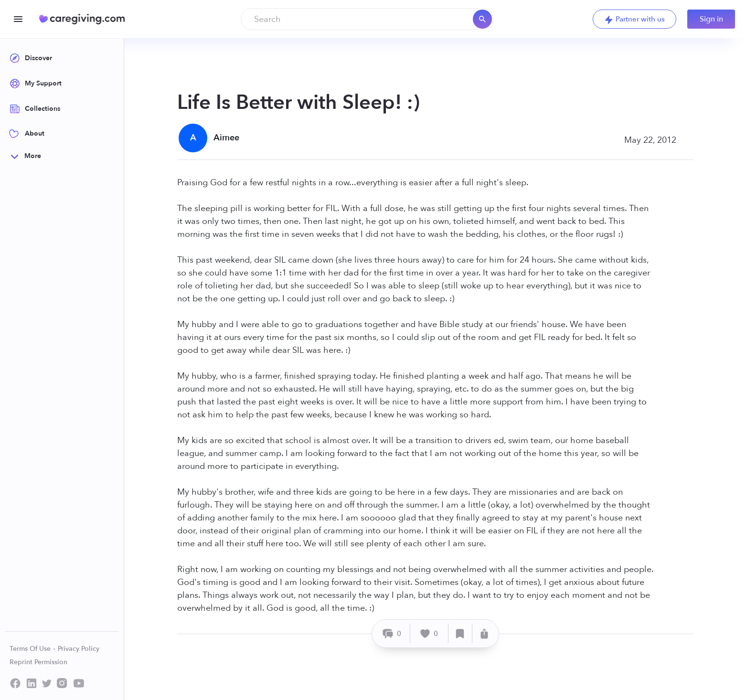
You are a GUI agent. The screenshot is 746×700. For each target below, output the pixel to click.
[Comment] (392, 633)
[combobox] (367, 19)
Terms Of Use (33, 649)
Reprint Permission (38, 662)
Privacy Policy (79, 649)
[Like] (429, 633)
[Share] (484, 633)
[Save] (460, 633)
